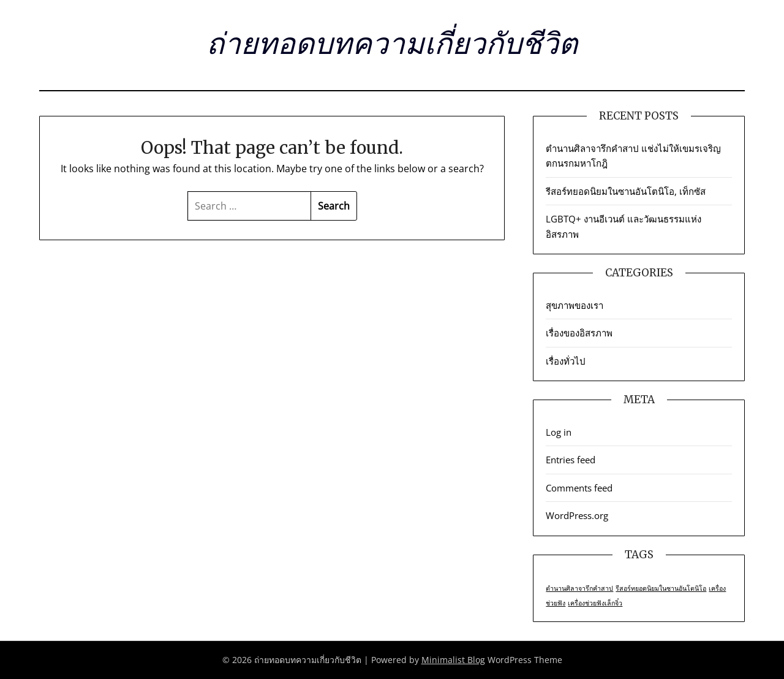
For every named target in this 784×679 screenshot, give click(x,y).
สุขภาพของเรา (575, 305)
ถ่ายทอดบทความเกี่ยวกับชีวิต (392, 44)
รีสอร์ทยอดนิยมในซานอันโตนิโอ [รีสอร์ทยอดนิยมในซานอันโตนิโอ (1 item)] (661, 588)
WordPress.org (577, 515)
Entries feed (571, 460)
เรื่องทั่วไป (566, 361)
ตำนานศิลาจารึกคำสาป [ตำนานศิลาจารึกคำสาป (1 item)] (579, 588)
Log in (559, 432)
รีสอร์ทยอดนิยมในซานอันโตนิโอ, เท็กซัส (626, 191)
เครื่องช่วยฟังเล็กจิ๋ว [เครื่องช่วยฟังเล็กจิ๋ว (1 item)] (595, 603)
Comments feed (579, 488)
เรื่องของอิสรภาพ (579, 333)
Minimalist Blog (453, 660)
